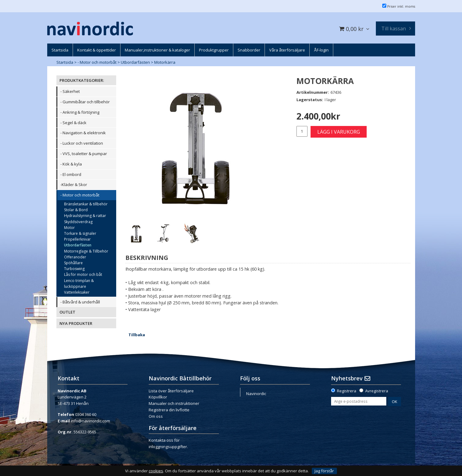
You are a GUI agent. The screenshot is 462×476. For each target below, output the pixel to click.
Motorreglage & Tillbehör (86, 251)
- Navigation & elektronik (83, 133)
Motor (69, 228)
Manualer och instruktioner (174, 403)
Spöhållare (73, 263)
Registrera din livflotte (169, 410)
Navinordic (256, 394)
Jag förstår (324, 471)
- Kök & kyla (71, 164)
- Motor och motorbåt (97, 62)
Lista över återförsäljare (171, 391)
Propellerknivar (77, 239)
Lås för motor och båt (83, 274)
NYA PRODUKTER (76, 323)
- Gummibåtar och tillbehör (85, 102)
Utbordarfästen (135, 62)
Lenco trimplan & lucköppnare (79, 284)
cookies (156, 471)
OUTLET (67, 312)
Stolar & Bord (76, 210)
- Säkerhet (70, 91)
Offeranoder (75, 257)
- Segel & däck (73, 123)
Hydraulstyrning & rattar (85, 216)
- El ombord (71, 174)
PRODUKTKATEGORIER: (82, 80)
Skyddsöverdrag (78, 222)
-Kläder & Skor (74, 185)
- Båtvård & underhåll (80, 302)
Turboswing (74, 269)
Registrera (347, 391)
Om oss (156, 416)
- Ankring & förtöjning (80, 112)
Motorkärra (165, 62)
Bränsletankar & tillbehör (86, 204)
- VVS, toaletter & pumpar (84, 154)
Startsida (65, 62)
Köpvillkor (158, 397)
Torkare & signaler (80, 233)
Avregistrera (377, 391)
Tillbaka (137, 335)
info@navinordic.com (90, 421)
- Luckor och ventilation (82, 143)
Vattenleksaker (77, 292)
